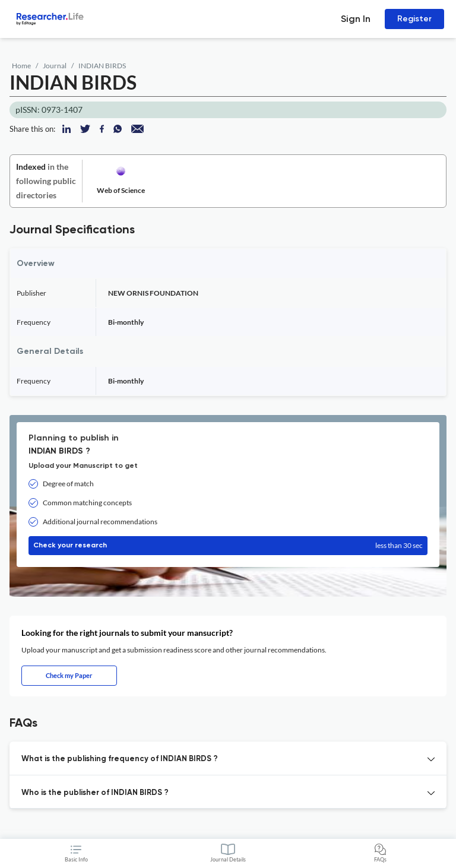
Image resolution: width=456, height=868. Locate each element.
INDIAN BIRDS (102, 66)
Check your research (228, 546)
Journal (55, 66)
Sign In (356, 19)
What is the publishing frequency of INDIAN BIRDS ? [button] (120, 759)
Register (414, 19)
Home (21, 66)
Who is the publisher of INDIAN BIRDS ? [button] (95, 793)
